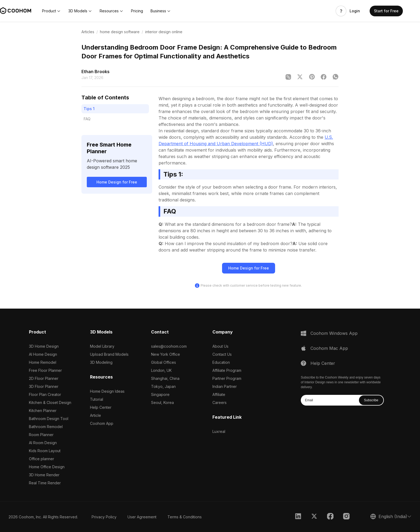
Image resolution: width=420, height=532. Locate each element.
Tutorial (97, 399)
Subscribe (371, 400)
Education (221, 362)
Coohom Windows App (334, 333)
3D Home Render (44, 475)
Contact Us (222, 354)
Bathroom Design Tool (49, 419)
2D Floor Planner (44, 378)
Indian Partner (225, 386)
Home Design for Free (117, 182)
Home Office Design (47, 467)
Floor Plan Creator (45, 394)
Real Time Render (45, 483)
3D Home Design (44, 346)
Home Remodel (43, 362)
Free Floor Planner (45, 370)
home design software (120, 32)
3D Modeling (101, 362)
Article (95, 415)
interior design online (164, 32)
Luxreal (219, 431)
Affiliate (219, 394)
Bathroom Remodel (46, 427)
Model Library (102, 346)
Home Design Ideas (107, 391)
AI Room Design (43, 443)
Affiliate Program (227, 370)
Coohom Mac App (329, 348)
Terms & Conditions (185, 517)
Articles (88, 32)
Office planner (42, 459)
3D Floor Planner (44, 386)
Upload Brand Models (109, 354)
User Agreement (142, 517)
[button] (51, 11)
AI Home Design (43, 354)
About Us (220, 346)
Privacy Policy (104, 517)
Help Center (101, 407)
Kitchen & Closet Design (50, 402)
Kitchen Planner (43, 411)
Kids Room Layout (45, 451)
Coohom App (102, 423)
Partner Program (227, 378)
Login (355, 11)
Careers (220, 402)
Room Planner (41, 435)
